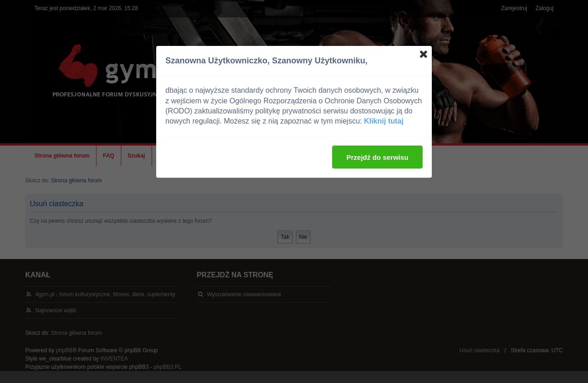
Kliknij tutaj (384, 121)
